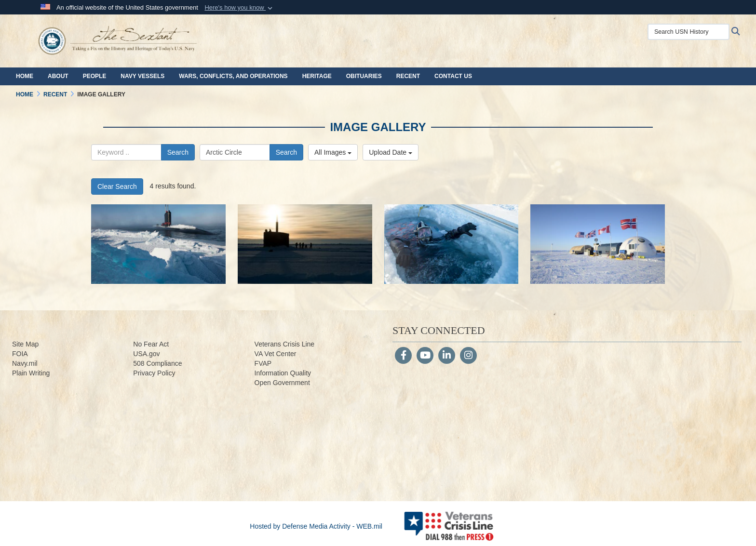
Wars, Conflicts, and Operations (233, 76)
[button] (239, 8)
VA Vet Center (276, 354)
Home (25, 76)
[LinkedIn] (447, 356)
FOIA (20, 354)
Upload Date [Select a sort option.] (391, 152)
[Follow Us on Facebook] (403, 356)
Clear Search (117, 186)
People (95, 76)
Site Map (25, 344)
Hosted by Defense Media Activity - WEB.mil (316, 526)
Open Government (282, 383)
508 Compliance (157, 363)
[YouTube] (425, 356)
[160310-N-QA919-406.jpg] (452, 244)
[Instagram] (468, 356)
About (58, 76)
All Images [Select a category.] (333, 152)
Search (178, 152)
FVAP (263, 363)
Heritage (317, 76)
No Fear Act (151, 344)
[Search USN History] (688, 32)
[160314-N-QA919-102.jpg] (305, 244)
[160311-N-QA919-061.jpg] (598, 244)
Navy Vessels (142, 76)
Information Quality (283, 373)
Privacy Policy (154, 373)
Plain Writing (31, 373)
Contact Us (453, 76)
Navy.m (23, 363)
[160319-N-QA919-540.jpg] (158, 244)
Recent (408, 76)
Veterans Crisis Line (285, 344)
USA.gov (146, 354)
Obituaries (364, 76)
